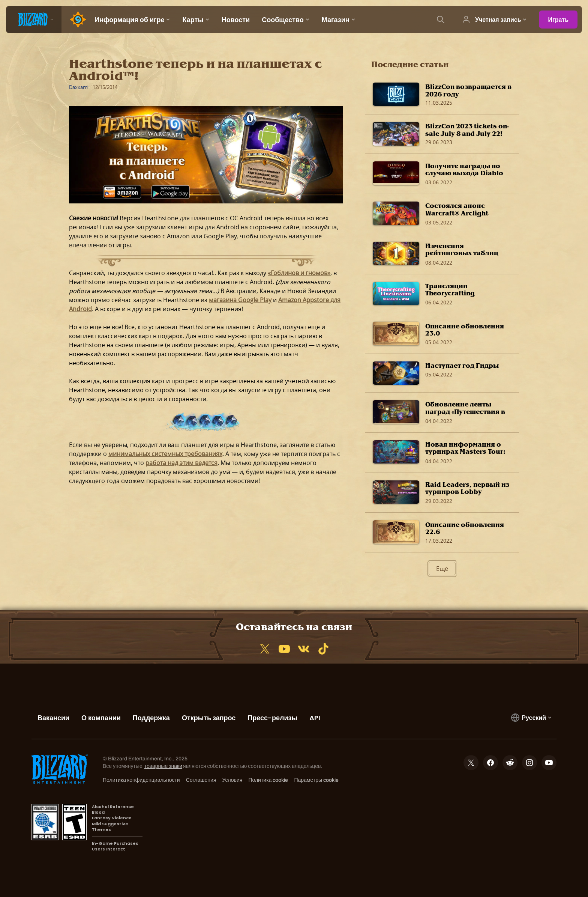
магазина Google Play (240, 300)
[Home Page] (75, 20)
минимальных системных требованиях (165, 454)
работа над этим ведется (181, 463)
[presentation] (34, 20)
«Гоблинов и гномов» (299, 273)
